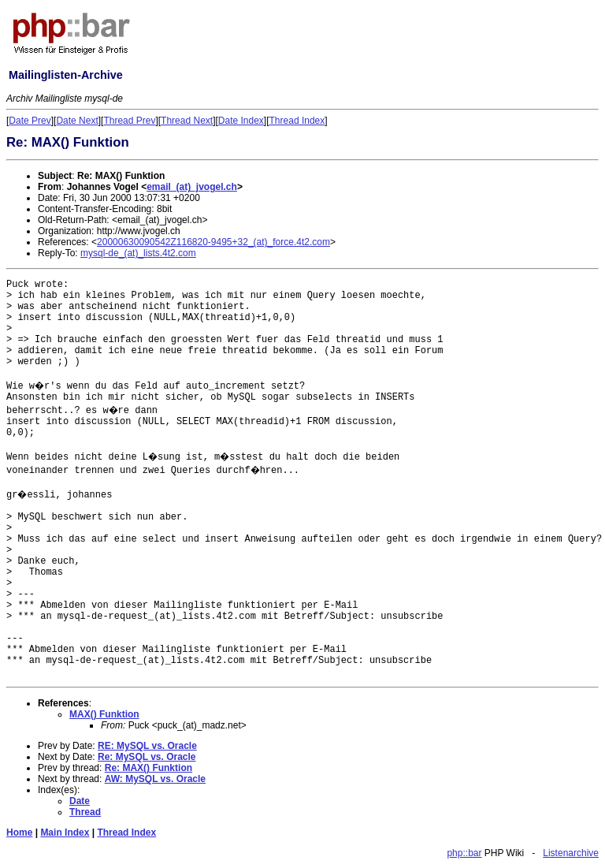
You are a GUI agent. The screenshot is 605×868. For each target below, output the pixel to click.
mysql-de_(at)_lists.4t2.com (138, 253)
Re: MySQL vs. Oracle (147, 757)
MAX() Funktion (104, 714)
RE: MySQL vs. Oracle (147, 746)
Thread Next (187, 121)
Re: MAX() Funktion (148, 768)
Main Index (65, 833)
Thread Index (297, 121)
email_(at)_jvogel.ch (192, 187)
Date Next (77, 121)
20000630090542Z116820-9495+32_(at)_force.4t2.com (213, 242)
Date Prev (30, 121)
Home (19, 833)
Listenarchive (571, 853)
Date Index (241, 121)
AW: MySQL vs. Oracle (155, 779)
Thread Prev (129, 121)
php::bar (464, 853)
